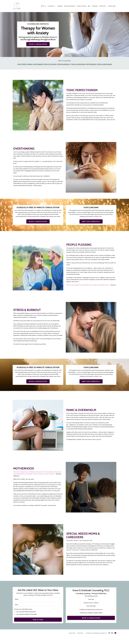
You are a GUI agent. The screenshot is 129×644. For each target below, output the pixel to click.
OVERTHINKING (38, 65)
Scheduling (94, 6)
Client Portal (102, 6)
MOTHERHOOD (92, 65)
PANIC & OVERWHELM (78, 65)
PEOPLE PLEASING (50, 65)
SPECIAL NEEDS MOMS (105, 65)
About (41, 6)
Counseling (49, 6)
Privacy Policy (72, 640)
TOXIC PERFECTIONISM (24, 65)
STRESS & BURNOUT (64, 65)
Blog (88, 6)
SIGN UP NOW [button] (38, 627)
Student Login (112, 6)
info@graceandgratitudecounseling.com (91, 616)
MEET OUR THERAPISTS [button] (91, 223)
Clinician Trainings (81, 6)
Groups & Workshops (68, 6)
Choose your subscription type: (23, 616)
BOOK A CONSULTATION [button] (38, 44)
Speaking (58, 6)
